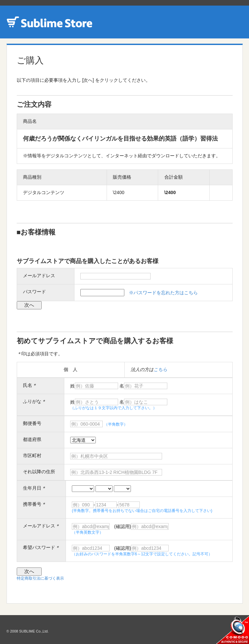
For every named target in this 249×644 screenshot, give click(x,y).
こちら (160, 369)
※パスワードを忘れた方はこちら (163, 293)
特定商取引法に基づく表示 (40, 578)
